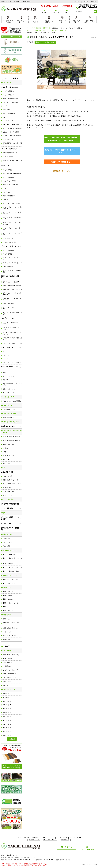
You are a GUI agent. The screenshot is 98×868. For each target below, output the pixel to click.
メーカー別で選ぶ (7, 508)
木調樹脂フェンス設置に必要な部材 (12, 339)
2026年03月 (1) (7, 697)
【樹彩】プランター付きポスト (12, 603)
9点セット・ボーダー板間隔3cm (12, 136)
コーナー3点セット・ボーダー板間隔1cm (12, 208)
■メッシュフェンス (8, 397)
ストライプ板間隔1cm (9, 113)
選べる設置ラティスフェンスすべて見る (12, 384)
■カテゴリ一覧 (6, 651)
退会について (65, 840)
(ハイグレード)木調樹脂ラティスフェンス (12, 333)
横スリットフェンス (8, 376)
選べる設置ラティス (76, 21)
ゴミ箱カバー (6, 452)
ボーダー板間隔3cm (8, 95)
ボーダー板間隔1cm (8, 91)
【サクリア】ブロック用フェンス (12, 567)
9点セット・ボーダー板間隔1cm (12, 132)
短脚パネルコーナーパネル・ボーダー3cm (12, 299)
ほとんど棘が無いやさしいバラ (12, 484)
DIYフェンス (35, 21)
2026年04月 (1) (7, 694)
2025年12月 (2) (7, 709)
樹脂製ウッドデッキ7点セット (11, 437)
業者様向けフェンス (8, 426)
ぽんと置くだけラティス (22, 21)
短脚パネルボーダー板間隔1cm (12, 282)
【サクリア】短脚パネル (10, 564)
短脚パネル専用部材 (8, 304)
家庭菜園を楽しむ (8, 640)
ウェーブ (5, 117)
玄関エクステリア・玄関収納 (10, 529)
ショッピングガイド (23, 838)
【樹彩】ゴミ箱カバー (9, 599)
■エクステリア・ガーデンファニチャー (11, 432)
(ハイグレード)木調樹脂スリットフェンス (12, 328)
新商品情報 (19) (7, 662)
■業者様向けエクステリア (10, 422)
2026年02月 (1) (7, 701)
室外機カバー (6, 448)
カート (67, 12)
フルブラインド (7, 110)
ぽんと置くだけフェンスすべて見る (12, 144)
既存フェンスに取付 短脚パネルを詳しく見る (61, 151)
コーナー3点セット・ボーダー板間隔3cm (12, 213)
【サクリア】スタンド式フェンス (12, 571)
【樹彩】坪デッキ (8, 611)
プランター (6, 460)
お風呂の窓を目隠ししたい (10, 628)
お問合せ (93, 2)
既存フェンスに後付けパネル (10, 277)
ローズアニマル (7, 495)
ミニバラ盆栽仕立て (8, 491)
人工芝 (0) (6, 685)
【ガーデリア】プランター (10, 579)
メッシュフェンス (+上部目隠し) (12, 203)
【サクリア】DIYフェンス (10, 554)
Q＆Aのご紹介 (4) (8, 659)
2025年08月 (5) (7, 724)
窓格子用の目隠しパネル (10, 418)
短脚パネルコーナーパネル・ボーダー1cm (12, 294)
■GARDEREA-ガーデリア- (10, 575)
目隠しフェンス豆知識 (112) (11, 655)
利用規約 (35, 838)
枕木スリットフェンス (9, 389)
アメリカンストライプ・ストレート (12, 259)
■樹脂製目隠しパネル (8, 414)
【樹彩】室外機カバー (9, 595)
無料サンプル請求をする (61, 162)
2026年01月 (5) (7, 705)
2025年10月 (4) (7, 716)
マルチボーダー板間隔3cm (10, 102)
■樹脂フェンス (6, 83)
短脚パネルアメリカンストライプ (12, 289)
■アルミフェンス (7, 405)
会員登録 (85, 2)
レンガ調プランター (8, 121)
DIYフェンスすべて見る (9, 242)
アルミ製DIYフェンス (9, 409)
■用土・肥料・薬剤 (8, 499)
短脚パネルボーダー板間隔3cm (12, 286)
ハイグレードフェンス (9, 318)
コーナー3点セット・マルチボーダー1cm (12, 218)
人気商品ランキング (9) (9, 678)
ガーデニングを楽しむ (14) (10, 670)
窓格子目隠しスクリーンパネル (90, 21)
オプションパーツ (8, 139)
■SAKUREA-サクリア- (9, 550)
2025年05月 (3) (7, 736)
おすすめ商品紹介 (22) (9, 674)
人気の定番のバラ (7, 472)
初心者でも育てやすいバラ (10, 480)
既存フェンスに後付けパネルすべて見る (12, 313)
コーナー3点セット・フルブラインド (12, 229)
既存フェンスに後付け (63, 21)
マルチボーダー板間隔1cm (10, 99)
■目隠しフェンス (7, 534)
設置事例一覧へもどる (62, 171)
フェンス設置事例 (76, 838)
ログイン (78, 2)
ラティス (5, 359)
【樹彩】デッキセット (9, 607)
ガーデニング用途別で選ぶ (10, 504)
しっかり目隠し (7, 538)
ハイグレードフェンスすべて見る (12, 343)
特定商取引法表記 (35, 840)
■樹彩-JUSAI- (6, 587)
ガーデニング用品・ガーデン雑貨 (10, 518)
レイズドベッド (7, 463)
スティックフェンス (8, 393)
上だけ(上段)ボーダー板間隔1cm (12, 174)
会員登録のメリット (48, 838)
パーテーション (7, 632)
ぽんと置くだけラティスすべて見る (12, 161)
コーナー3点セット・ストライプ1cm (12, 234)
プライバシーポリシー (50, 840)
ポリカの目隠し (7, 546)
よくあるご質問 (62, 838)
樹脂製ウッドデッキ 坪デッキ (11, 441)
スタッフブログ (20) (8, 681)
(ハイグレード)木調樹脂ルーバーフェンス (12, 323)
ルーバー (5, 106)
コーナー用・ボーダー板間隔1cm (12, 125)
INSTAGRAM (87, 848)
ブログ (5, 646)
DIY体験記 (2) (7, 666)
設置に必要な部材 (8, 267)
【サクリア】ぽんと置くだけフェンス (12, 559)
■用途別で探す (6, 615)
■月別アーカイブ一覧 (8, 689)
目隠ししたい (6, 619)
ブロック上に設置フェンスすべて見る (12, 271)
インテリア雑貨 (6, 524)
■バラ (3, 468)
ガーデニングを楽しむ (9, 636)
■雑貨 (3, 513)
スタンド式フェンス (8, 347)
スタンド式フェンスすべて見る (12, 363)
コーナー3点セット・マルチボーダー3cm (12, 223)
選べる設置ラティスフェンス (10, 368)
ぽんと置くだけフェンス (8, 21)
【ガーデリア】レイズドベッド (12, 583)
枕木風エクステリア (8, 444)
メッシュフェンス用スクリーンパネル (12, 308)
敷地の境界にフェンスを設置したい (12, 623)
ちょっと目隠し (7, 542)
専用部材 (5, 380)
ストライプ (6, 355)
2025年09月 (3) (7, 720)
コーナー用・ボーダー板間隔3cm (12, 128)
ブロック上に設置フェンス (49, 21)
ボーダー (5, 351)
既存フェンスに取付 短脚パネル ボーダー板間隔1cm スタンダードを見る (61, 139)
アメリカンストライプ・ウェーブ (12, 263)
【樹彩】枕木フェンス (9, 592)
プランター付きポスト (9, 456)
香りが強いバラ (7, 488)
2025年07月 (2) (7, 728)
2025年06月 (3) (7, 732)
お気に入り (56, 12)
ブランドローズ (7, 476)
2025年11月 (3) (7, 713)
